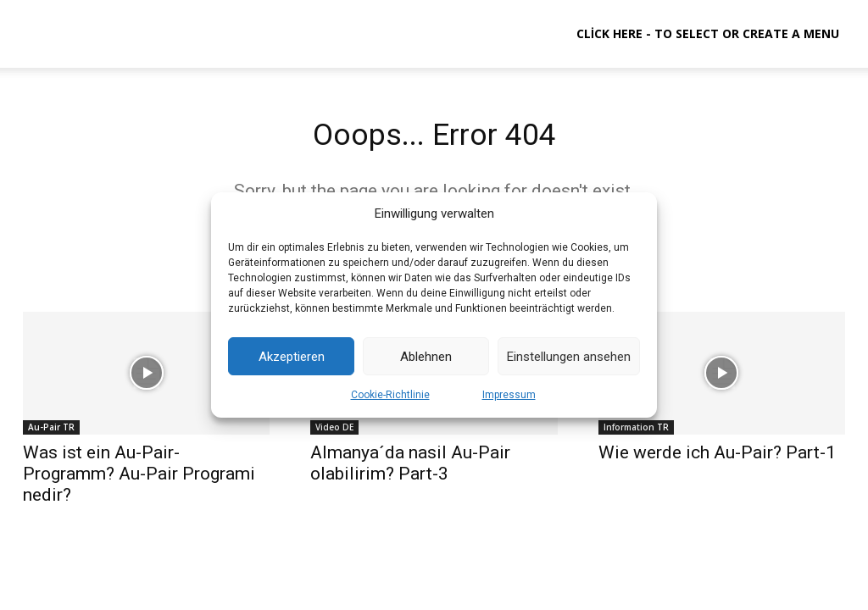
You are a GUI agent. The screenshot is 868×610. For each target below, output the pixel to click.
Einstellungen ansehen (569, 357)
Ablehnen (426, 357)
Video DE (334, 433)
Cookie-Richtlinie (390, 395)
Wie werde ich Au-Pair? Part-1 (717, 458)
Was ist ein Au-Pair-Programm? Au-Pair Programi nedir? (139, 480)
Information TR (636, 433)
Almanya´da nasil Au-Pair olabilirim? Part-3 (410, 469)
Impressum (509, 395)
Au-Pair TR (51, 433)
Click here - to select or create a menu (708, 33)
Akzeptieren (292, 357)
